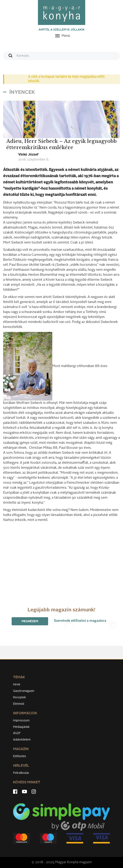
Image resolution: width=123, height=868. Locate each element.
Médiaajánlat (21, 727)
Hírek (17, 685)
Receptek (19, 697)
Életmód (19, 704)
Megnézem (30, 621)
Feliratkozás (21, 773)
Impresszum (21, 721)
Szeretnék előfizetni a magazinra (80, 621)
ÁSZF (17, 733)
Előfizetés (20, 756)
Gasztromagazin (24, 691)
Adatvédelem (22, 740)
